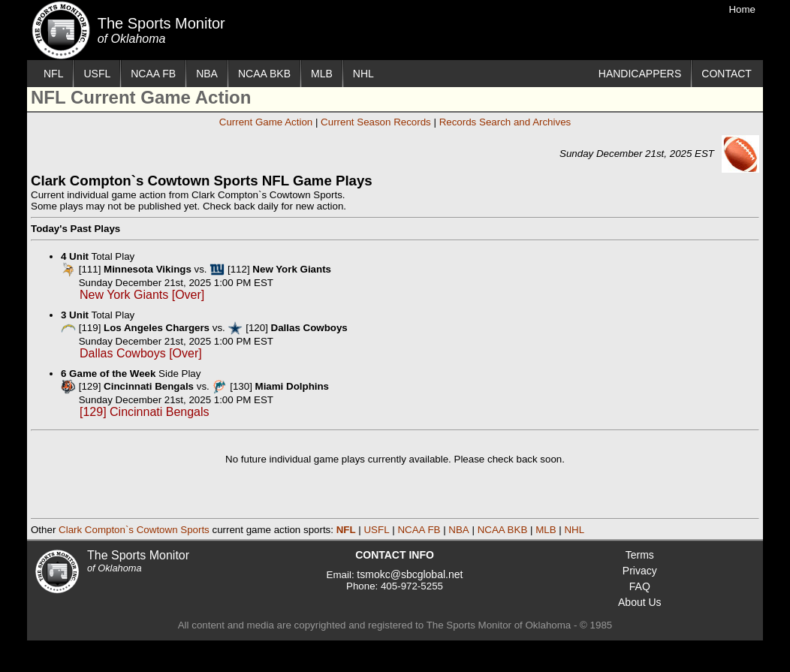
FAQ (640, 586)
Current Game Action (266, 122)
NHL (363, 74)
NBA (207, 74)
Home (742, 9)
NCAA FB (153, 74)
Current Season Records (376, 122)
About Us (640, 602)
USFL (97, 74)
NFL (53, 74)
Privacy (640, 571)
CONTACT (727, 74)
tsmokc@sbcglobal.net (410, 574)
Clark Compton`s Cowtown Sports (134, 530)
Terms (640, 555)
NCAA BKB (264, 74)
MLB (322, 74)
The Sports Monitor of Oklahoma (61, 30)
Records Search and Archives (505, 122)
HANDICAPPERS (640, 74)
